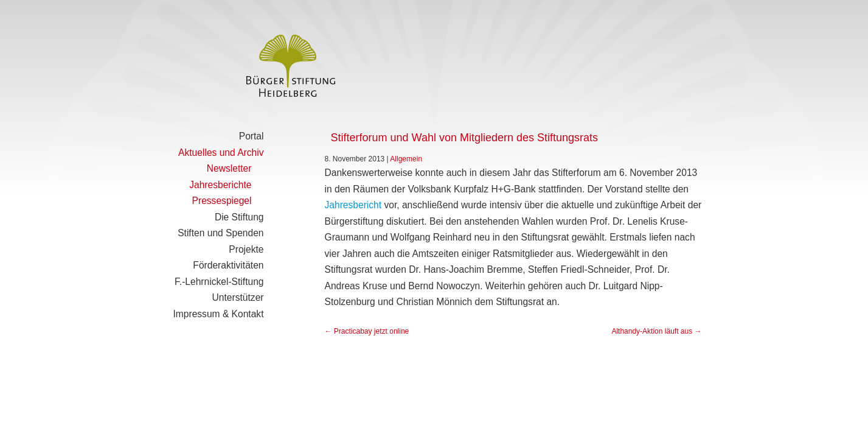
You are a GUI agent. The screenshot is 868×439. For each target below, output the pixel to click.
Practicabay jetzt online (367, 331)
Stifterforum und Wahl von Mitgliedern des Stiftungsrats (465, 138)
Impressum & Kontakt (218, 314)
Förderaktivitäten (228, 265)
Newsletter (229, 168)
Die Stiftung (239, 217)
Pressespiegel (222, 201)
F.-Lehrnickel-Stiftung (219, 282)
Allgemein (406, 159)
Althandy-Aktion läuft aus (656, 331)
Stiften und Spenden (220, 233)
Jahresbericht (353, 205)
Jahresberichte (220, 185)
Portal (252, 136)
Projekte (246, 249)
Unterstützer (238, 297)
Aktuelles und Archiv (221, 153)
